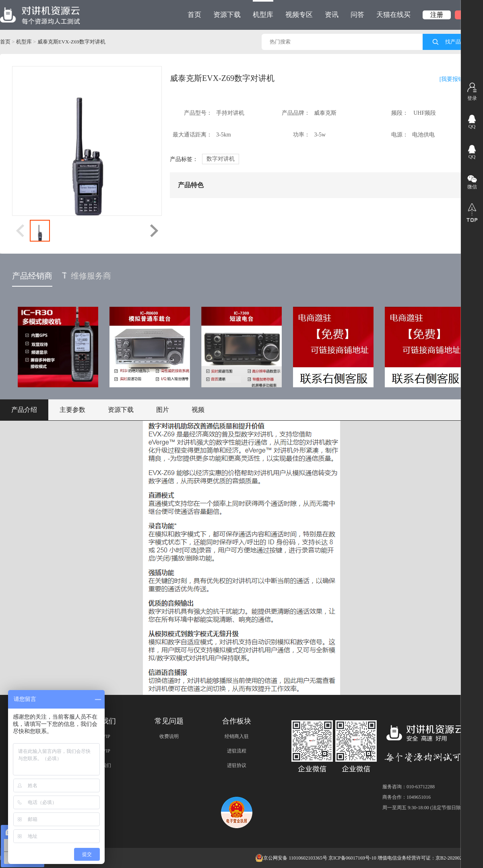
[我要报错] (453, 79)
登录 (472, 98)
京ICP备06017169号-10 (352, 858)
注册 (437, 15)
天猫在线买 (393, 15)
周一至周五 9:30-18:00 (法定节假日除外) (425, 808)
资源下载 (227, 15)
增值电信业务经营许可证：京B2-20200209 (422, 858)
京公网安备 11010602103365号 (291, 858)
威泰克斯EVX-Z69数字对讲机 (71, 42)
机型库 (263, 9)
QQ (472, 126)
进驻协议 (237, 765)
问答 (357, 15)
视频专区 (299, 15)
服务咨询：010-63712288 (409, 787)
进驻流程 (237, 751)
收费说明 (169, 736)
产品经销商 (32, 276)
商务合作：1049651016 (407, 797)
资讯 (332, 15)
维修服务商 (87, 276)
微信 (472, 187)
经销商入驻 (237, 736)
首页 (194, 15)
